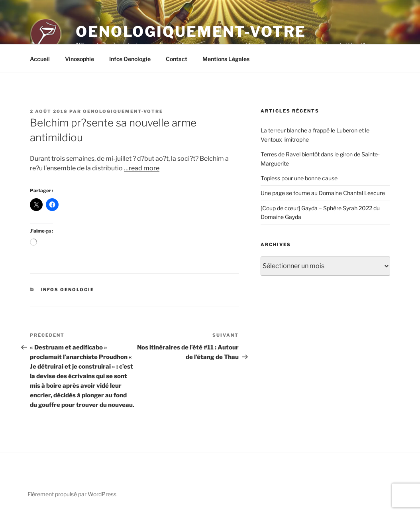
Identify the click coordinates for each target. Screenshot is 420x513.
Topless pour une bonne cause (299, 178)
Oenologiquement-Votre (191, 32)
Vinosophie (79, 59)
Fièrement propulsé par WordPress (72, 494)
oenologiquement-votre (123, 111)
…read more (142, 168)
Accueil (40, 59)
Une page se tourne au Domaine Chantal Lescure (323, 193)
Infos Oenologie (130, 59)
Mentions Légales (226, 59)
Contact (177, 59)
